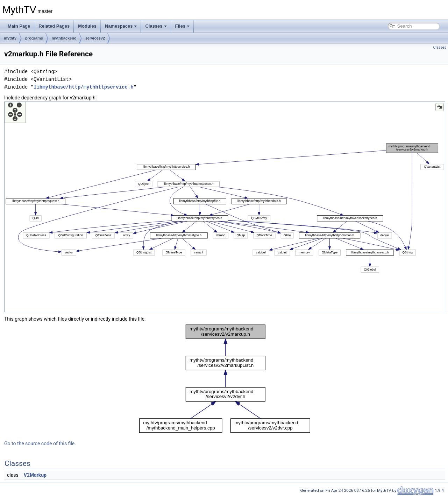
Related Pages (54, 26)
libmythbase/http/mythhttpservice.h (84, 87)
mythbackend (64, 38)
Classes (156, 26)
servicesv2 (95, 38)
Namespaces (121, 26)
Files (183, 26)
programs (34, 38)
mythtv (10, 38)
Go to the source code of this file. (40, 443)
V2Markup (35, 475)
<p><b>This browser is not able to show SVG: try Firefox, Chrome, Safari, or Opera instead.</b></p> (225, 207)
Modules (87, 26)
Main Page (19, 26)
